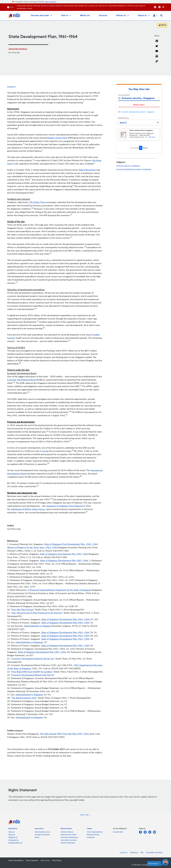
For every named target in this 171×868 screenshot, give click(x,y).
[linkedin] (141, 833)
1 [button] (141, 148)
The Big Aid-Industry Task (24, 698)
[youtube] (155, 833)
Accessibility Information (154, 852)
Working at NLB (93, 835)
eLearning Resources (42, 832)
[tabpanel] (139, 112)
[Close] (166, 6)
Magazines (13, 837)
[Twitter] (157, 47)
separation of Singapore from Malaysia (64, 506)
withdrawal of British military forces (28, 509)
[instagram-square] (151, 833)
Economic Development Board (22, 380)
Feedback (134, 852)
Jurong (45, 451)
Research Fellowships (68, 843)
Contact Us (124, 852)
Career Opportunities (95, 832)
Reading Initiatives (15, 843)
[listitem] (13, 829)
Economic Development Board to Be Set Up (33, 659)
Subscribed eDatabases (69, 837)
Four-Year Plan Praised (22, 610)
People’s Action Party (57, 138)
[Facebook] (157, 42)
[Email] (157, 52)
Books (11, 832)
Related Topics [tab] (139, 105)
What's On (85, 16)
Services (103, 16)
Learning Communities (42, 835)
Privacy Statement (32, 860)
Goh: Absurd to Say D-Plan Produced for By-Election (37, 613)
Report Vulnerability (16, 860)
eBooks (12, 835)
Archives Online (67, 832)
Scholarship (91, 837)
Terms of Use (45, 860)
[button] (155, 16)
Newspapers (13, 840)
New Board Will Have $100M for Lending (32, 672)
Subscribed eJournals (69, 840)
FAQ (142, 852)
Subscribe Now (118, 832)
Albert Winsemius (87, 170)
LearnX (37, 837)
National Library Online (68, 835)
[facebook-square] (146, 833)
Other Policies (57, 860)
